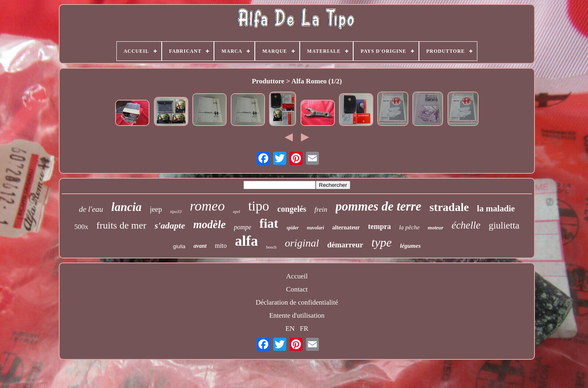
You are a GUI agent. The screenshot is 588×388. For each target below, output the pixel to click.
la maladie (496, 209)
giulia (179, 246)
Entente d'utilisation (297, 315)
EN (290, 329)
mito (221, 246)
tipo (259, 206)
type (381, 242)
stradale (449, 207)
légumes (410, 246)
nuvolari (316, 228)
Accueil (297, 276)
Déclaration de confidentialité (297, 302)
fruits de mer (121, 225)
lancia (127, 207)
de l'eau (91, 209)
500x (81, 227)
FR (304, 329)
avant (200, 246)
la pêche (409, 227)
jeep (156, 209)
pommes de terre (379, 206)
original (302, 243)
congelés (292, 209)
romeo (207, 206)
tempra (379, 227)
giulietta (504, 225)
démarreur (345, 245)
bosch (272, 247)
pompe (243, 227)
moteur (436, 228)
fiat (269, 223)
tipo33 (176, 211)
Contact (297, 289)
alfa (246, 241)
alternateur (346, 228)
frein (321, 210)
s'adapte (170, 225)
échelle (466, 225)
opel (236, 212)
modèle (209, 224)
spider (293, 228)
